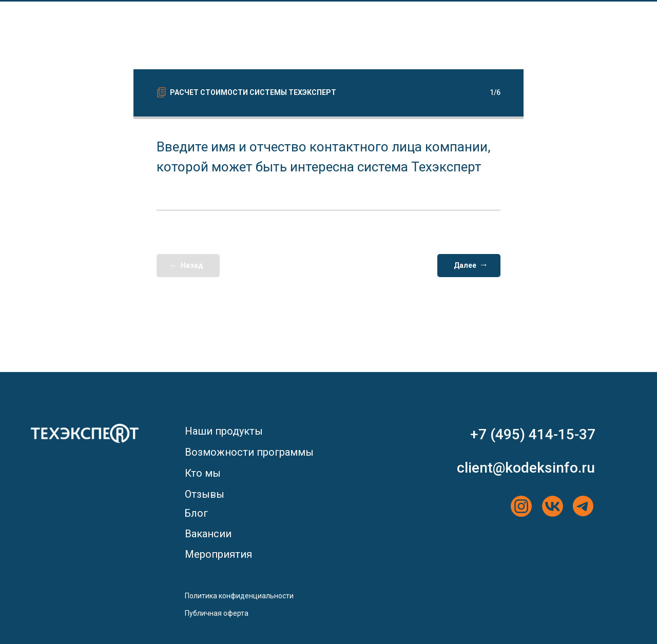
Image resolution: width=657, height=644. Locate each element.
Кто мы (203, 473)
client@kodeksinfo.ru (526, 468)
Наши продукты (224, 431)
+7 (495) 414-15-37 (533, 434)
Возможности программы (249, 452)
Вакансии (208, 534)
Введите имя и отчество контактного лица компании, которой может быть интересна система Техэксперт (324, 157)
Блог (196, 513)
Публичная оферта (217, 613)
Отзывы (205, 494)
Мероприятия (218, 554)
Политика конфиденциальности (239, 596)
